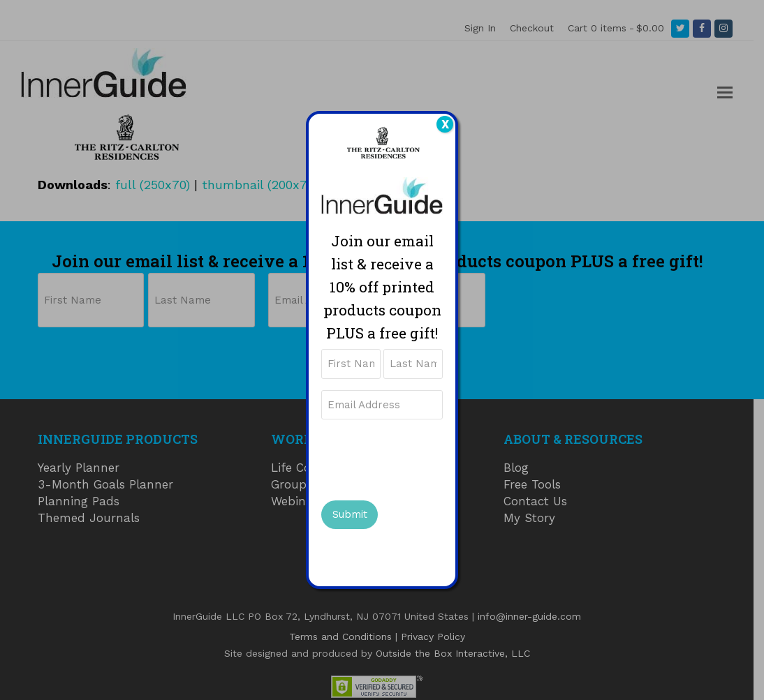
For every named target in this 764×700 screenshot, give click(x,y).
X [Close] (445, 124)
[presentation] (427, 458)
